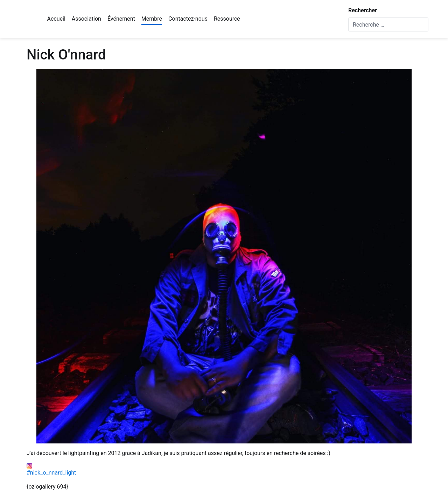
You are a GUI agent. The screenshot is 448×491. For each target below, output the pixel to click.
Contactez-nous (188, 19)
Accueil (56, 19)
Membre (152, 19)
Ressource (227, 19)
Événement (121, 19)
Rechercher (363, 10)
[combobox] (388, 24)
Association (86, 19)
